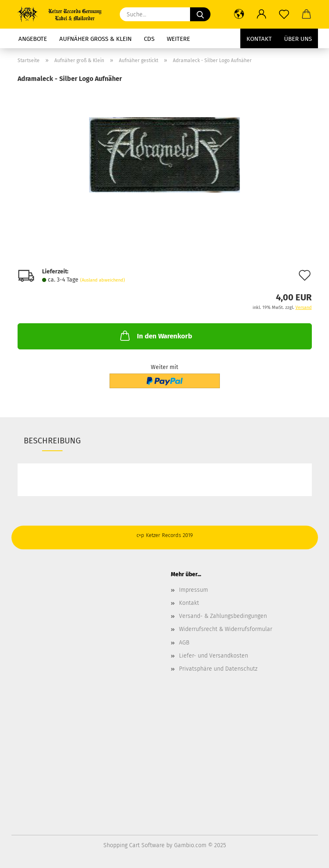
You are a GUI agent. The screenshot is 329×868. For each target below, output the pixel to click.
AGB (184, 643)
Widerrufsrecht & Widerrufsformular (226, 629)
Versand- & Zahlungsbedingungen (223, 616)
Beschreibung (52, 441)
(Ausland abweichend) (103, 280)
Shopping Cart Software (134, 845)
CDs (149, 39)
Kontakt (259, 39)
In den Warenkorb (155, 336)
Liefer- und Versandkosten (214, 656)
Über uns (298, 39)
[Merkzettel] (284, 14)
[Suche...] (200, 14)
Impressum (194, 590)
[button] (239, 14)
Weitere (178, 39)
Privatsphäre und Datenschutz (218, 669)
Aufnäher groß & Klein (95, 39)
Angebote (33, 39)
